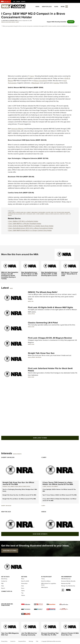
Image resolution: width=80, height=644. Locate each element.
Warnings (31, 641)
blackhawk (19, 214)
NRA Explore (45, 587)
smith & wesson (16, 212)
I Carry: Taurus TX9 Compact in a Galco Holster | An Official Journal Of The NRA (58, 483)
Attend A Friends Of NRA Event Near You (70, 634)
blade (55, 214)
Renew (18, 2)
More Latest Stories (40, 438)
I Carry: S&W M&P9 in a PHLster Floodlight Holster (25, 224)
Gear (10, 22)
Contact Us (4, 581)
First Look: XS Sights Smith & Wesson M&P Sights (50, 307)
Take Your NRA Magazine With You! (10, 634)
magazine (67, 212)
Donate (23, 2)
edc (58, 214)
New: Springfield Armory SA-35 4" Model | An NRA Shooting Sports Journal (29, 274)
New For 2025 (47, 7)
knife (52, 214)
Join (14, 2)
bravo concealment (40, 212)
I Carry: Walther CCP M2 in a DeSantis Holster (23, 221)
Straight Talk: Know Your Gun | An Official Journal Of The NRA (18, 483)
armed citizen (14, 486)
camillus (47, 214)
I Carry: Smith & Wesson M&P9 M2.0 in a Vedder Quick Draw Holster (31, 226)
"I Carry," (32, 76)
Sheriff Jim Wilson (36, 357)
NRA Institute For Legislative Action (49, 584)
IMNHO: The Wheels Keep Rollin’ (43, 292)
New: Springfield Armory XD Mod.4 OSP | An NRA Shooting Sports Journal (49, 274)
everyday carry (64, 214)
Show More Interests (40, 534)
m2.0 (25, 212)
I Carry (17, 22)
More (11, 288)
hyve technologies (59, 212)
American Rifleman (18, 129)
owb (52, 212)
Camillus (56, 83)
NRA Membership (66, 579)
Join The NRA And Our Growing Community (29, 634)
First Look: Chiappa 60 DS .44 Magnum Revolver (50, 338)
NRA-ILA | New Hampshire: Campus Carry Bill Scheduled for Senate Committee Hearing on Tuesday (10, 276)
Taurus (49, 486)
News (37, 7)
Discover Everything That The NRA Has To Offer (50, 634)
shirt (24, 214)
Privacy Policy (4, 641)
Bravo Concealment (41, 81)
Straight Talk (6, 486)
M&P (22, 212)
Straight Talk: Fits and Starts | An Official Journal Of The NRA (19, 499)
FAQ (2, 583)
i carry (10, 212)
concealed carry (31, 214)
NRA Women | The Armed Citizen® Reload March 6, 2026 (69, 274)
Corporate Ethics (22, 641)
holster (48, 212)
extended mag (12, 214)
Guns (56, 7)
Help (2, 586)
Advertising (4, 579)
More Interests (17, 454)
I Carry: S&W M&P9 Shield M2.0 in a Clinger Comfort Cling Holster (30, 230)
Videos (3, 22)
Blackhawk (36, 83)
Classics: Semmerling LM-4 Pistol (43, 323)
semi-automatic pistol (24, 486)
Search (3, 588)
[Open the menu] (67, 6)
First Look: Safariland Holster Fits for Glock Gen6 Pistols (50, 369)
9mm (33, 212)
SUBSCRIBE (10, 551)
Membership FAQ (66, 583)
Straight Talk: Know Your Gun (41, 353)
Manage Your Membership (68, 586)
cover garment (40, 214)
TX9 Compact (55, 486)
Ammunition (24, 583)
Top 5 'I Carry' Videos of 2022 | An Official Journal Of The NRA (60, 495)
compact (29, 212)
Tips (32, 301)
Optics (33, 314)
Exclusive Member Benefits (68, 581)
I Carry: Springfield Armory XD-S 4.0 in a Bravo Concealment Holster (30, 228)
